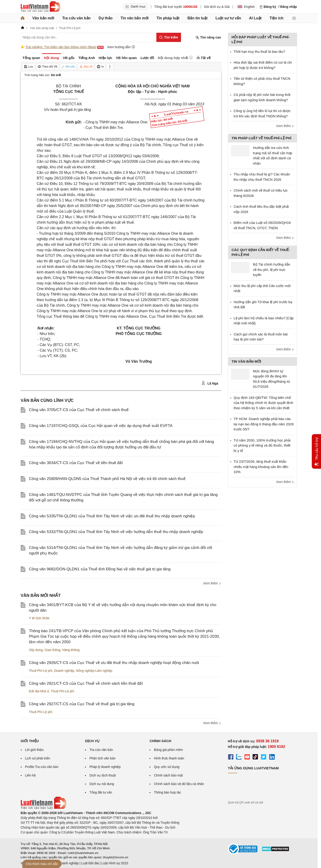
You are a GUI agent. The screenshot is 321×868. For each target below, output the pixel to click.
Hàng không (71, 650)
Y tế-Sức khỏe (39, 618)
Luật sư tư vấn (228, 18)
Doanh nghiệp (64, 671)
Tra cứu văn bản (76, 18)
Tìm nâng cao (208, 37)
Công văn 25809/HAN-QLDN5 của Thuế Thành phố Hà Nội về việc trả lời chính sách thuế (107, 479)
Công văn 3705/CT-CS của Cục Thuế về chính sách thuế (79, 410)
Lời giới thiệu (34, 750)
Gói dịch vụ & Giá (217, 7)
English (246, 7)
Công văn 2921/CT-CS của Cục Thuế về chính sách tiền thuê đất (86, 683)
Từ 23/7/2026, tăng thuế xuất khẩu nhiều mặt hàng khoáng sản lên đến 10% (261, 467)
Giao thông (53, 650)
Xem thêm (212, 583)
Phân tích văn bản (102, 758)
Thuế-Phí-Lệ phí (41, 671)
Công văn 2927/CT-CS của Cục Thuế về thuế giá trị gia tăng (82, 704)
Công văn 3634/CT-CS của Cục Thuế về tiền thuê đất (76, 463)
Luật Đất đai (90, 863)
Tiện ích (277, 18)
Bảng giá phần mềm (168, 750)
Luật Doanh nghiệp (65, 863)
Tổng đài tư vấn (101, 792)
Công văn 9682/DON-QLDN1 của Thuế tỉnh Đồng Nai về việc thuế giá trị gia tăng (100, 569)
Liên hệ (30, 775)
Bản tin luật (197, 18)
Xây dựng (36, 650)
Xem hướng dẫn (121, 47)
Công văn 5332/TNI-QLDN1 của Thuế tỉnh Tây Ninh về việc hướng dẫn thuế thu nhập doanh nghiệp (116, 532)
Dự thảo (106, 18)
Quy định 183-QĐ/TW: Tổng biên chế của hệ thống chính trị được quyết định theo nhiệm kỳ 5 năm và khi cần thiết (264, 403)
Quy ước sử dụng (167, 767)
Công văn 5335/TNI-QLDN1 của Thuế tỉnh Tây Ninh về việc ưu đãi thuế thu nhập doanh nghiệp (112, 516)
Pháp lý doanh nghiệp (105, 767)
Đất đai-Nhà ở (39, 691)
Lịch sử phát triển (38, 758)
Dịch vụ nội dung (102, 784)
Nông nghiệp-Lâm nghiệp (94, 671)
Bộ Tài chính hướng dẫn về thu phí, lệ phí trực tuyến (272, 270)
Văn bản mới (43, 18)
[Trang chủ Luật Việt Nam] (41, 7)
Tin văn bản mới (134, 18)
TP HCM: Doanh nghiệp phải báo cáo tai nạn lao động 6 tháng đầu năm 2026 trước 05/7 (264, 424)
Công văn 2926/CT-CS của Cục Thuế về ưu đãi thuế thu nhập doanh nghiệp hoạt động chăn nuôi (114, 663)
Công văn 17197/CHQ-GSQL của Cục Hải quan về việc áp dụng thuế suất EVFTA (101, 426)
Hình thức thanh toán (169, 758)
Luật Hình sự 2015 (115, 863)
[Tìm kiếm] (169, 37)
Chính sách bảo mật (168, 775)
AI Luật (255, 18)
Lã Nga (210, 383)
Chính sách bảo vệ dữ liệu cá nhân (179, 784)
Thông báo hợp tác (167, 792)
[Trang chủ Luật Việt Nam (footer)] (44, 808)
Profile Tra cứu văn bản (42, 767)
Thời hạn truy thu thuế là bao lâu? (259, 52)
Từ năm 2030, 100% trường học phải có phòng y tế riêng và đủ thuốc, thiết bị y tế (262, 445)
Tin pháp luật (168, 18)
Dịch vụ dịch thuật (103, 775)
